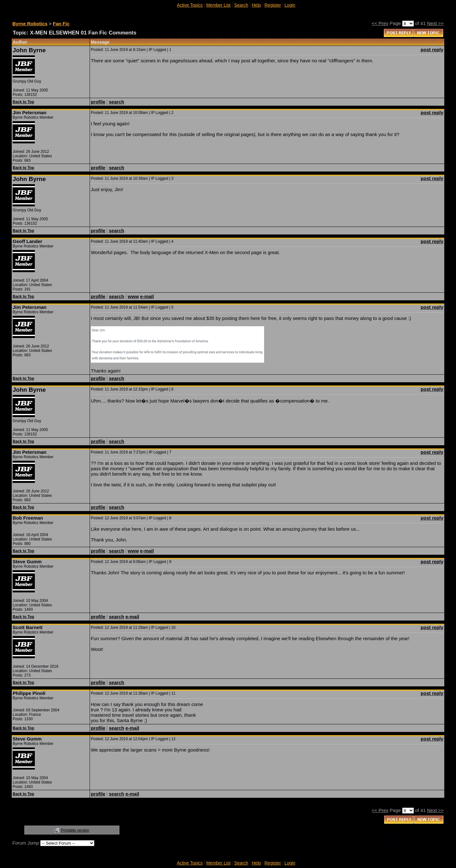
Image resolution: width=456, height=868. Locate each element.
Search (241, 5)
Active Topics (190, 5)
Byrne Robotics (30, 24)
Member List (218, 5)
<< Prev (380, 23)
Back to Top (23, 102)
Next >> (435, 23)
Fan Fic (61, 24)
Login (290, 5)
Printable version (75, 830)
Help (256, 5)
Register (273, 5)
